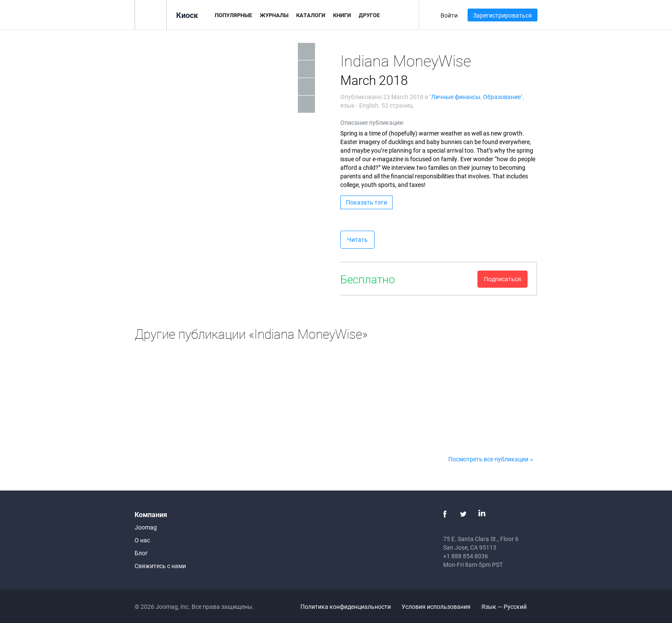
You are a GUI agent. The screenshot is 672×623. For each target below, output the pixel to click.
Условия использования (436, 606)
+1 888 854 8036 (466, 556)
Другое (369, 15)
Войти (449, 15)
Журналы (274, 15)
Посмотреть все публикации (488, 459)
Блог (141, 553)
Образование (502, 97)
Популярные (233, 15)
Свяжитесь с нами (160, 566)
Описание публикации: (372, 122)
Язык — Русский (509, 606)
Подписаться (502, 279)
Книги (342, 15)
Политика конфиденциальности (346, 606)
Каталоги (311, 15)
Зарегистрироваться (502, 15)
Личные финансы (456, 97)
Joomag (146, 527)
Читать (357, 239)
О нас (142, 540)
